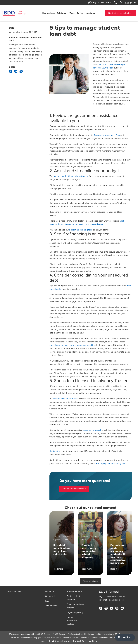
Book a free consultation (120, 13)
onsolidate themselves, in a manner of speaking (73, 345)
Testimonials (51, 606)
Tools (72, 13)
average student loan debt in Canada (71, 176)
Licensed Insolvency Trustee (65, 399)
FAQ (47, 601)
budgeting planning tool (81, 230)
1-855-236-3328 (14, 591)
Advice (80, 13)
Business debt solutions (73, 598)
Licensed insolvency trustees (72, 621)
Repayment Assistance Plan (107, 135)
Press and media (74, 591)
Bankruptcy (55, 451)
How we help (48, 13)
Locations (90, 13)
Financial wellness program (75, 606)
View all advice (91, 581)
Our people (50, 596)
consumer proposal (92, 430)
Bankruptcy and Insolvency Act (110, 464)
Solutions (61, 13)
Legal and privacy (75, 612)
